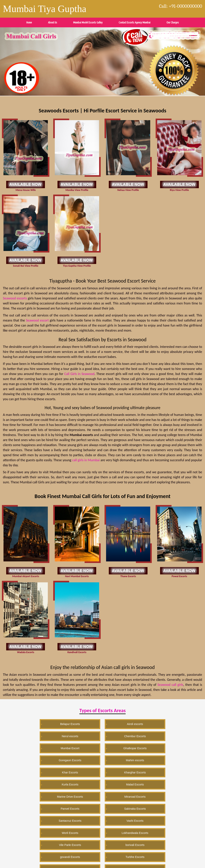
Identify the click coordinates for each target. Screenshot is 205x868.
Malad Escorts (66, 748)
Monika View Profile (77, 190)
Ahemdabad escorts (84, 822)
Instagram (44, 856)
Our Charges (173, 22)
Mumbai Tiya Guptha (45, 9)
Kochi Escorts (65, 810)
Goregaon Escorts (66, 736)
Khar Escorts (140, 736)
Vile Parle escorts (140, 810)
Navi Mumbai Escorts (77, 576)
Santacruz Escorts (65, 760)
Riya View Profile (179, 190)
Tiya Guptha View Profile (77, 266)
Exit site (109, 841)
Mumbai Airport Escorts (26, 576)
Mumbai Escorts (28, 810)
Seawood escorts (15, 298)
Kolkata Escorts (121, 822)
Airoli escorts (65, 724)
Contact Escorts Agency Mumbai (135, 22)
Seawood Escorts (177, 810)
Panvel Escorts (177, 748)
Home (29, 22)
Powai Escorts (179, 576)
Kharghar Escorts (177, 736)
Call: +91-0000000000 (181, 6)
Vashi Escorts (102, 760)
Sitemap (54, 856)
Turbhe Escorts (139, 771)
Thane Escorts (128, 576)
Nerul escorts (102, 724)
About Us (53, 22)
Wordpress (23, 856)
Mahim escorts (103, 736)
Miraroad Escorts (139, 748)
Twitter (4, 856)
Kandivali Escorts (77, 652)
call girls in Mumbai (86, 460)
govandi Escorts (102, 771)
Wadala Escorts (26, 652)
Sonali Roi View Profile (26, 266)
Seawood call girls (170, 685)
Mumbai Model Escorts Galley (88, 22)
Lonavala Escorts (177, 771)
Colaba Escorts (84, 783)
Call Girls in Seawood (79, 374)
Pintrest (12, 856)
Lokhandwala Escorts (177, 760)
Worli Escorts (140, 760)
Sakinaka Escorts (28, 760)
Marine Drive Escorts (102, 748)
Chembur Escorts (140, 724)
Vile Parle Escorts (28, 771)
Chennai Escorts (102, 810)
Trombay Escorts (121, 783)
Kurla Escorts (28, 748)
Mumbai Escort (177, 724)
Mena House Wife (26, 190)
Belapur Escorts (28, 724)
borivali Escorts (65, 771)
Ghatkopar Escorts (28, 736)
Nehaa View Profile (128, 190)
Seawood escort (37, 320)
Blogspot (33, 856)
